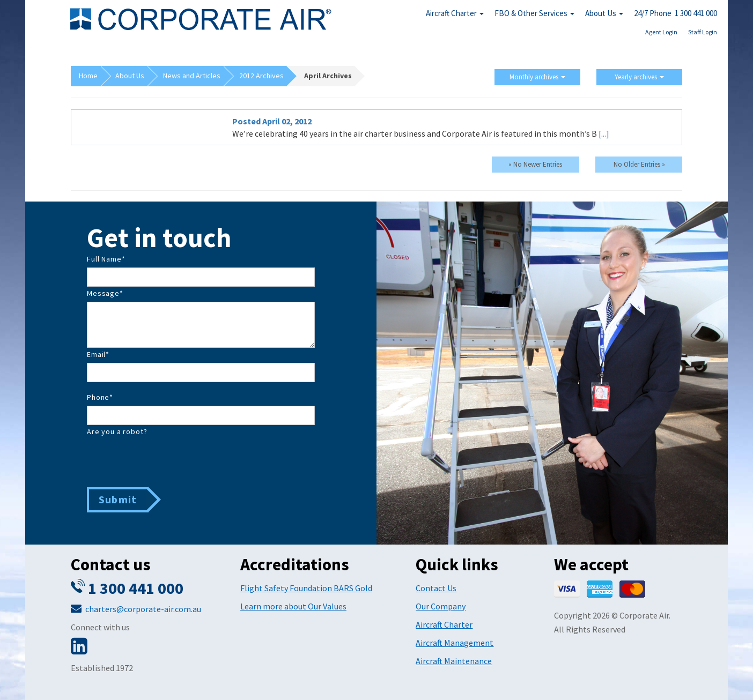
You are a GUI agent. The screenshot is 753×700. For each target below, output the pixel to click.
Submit (118, 499)
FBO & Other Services (534, 13)
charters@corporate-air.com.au (143, 609)
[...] (604, 133)
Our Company (441, 606)
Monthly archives (537, 77)
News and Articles (192, 76)
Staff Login (703, 32)
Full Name (106, 259)
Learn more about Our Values (293, 606)
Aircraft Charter (455, 13)
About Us (604, 13)
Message (105, 293)
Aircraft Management (455, 643)
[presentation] (168, 461)
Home (88, 76)
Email (98, 354)
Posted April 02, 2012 (272, 121)
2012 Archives (261, 76)
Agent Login (661, 32)
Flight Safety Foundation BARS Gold (306, 588)
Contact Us (436, 588)
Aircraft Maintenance (454, 661)
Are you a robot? (117, 431)
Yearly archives (639, 77)
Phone (100, 397)
